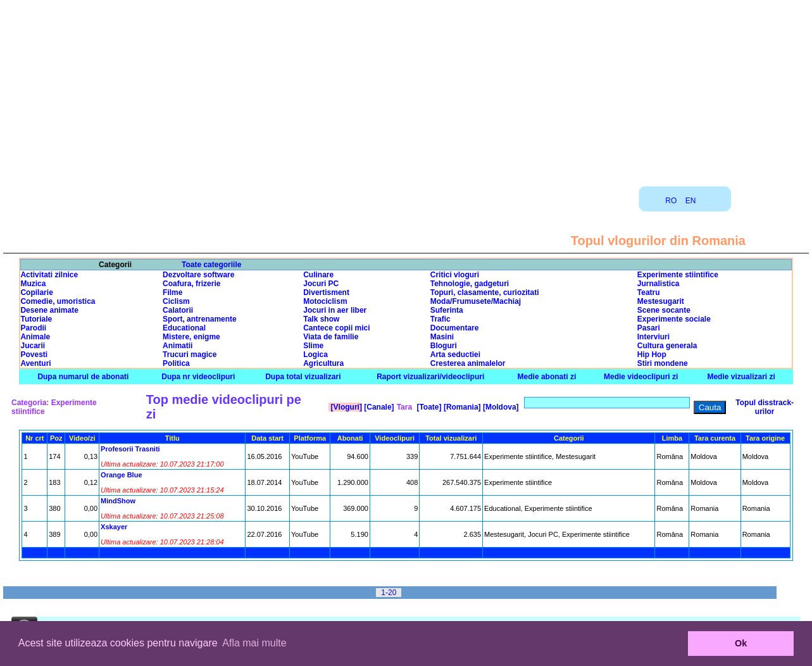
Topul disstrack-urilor (765, 407)
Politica (176, 363)
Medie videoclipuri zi (641, 377)
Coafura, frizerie (191, 284)
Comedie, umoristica (58, 301)
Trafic (440, 319)
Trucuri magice (190, 355)
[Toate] (428, 407)
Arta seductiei (455, 355)
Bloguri (444, 346)
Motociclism (325, 301)
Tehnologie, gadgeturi (470, 284)
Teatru (649, 292)
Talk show (321, 319)
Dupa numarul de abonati (83, 377)
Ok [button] (741, 643)
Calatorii (178, 310)
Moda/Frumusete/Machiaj (476, 301)
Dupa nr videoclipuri (198, 377)
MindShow (118, 501)
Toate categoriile (211, 265)
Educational (184, 328)
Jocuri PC (321, 284)
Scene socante (664, 310)
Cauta (710, 407)
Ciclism (176, 301)
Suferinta (447, 310)
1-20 (389, 593)
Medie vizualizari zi (741, 377)
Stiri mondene (663, 363)
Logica (315, 355)
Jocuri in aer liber (335, 310)
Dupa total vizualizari (303, 377)
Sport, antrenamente (200, 319)
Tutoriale (36, 319)
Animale (35, 337)
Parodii (33, 328)
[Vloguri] (345, 407)
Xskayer (114, 527)
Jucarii (33, 346)
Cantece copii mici (336, 328)
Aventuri (35, 363)
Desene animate (49, 310)
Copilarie (36, 292)
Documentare (455, 328)
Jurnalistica (659, 284)
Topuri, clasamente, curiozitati (485, 292)
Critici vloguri (455, 275)
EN (691, 201)
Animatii (178, 346)
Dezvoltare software (198, 275)
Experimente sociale (674, 319)
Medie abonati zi (547, 377)
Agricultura (323, 363)
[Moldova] (500, 407)
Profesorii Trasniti (130, 449)
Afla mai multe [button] (254, 643)
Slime (313, 346)
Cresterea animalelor (468, 363)
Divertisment (326, 292)
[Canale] (378, 407)
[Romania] (461, 407)
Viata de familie (331, 337)
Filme (172, 292)
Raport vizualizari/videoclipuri (430, 377)
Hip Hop (652, 355)
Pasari (649, 328)
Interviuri (653, 337)
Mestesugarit (661, 301)
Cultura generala (667, 346)
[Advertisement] (406, 89)
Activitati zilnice (49, 275)
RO (671, 201)
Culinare (318, 275)
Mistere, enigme (191, 337)
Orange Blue (121, 475)
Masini (442, 337)
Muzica (33, 284)
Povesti (34, 355)
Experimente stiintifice (678, 275)
